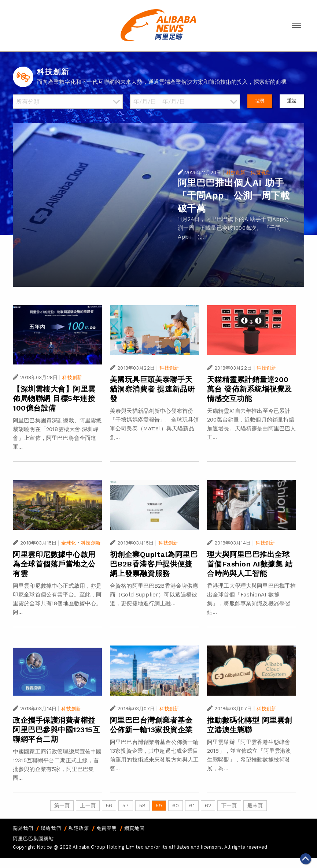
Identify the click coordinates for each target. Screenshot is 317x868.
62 (208, 805)
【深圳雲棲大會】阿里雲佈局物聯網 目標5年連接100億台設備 (54, 399)
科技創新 (236, 173)
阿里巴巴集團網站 (33, 839)
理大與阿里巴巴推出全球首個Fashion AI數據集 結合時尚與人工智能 (250, 564)
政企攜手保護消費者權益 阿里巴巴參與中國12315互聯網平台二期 (56, 730)
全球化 (68, 543)
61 (192, 805)
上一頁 (88, 805)
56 (109, 805)
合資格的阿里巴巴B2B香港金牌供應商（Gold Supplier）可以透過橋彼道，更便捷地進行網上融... (154, 595)
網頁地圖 (134, 828)
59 (159, 805)
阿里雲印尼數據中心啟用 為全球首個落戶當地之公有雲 (54, 564)
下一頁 (229, 805)
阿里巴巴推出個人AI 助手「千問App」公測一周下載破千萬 (234, 196)
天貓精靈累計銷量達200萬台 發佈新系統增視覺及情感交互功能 (250, 389)
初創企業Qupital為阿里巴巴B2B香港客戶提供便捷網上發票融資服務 (154, 564)
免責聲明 (107, 828)
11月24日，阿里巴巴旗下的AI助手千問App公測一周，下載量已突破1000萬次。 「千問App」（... (233, 228)
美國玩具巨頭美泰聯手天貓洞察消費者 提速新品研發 (152, 389)
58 (142, 805)
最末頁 (255, 805)
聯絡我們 (51, 828)
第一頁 (62, 805)
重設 (292, 101)
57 (126, 805)
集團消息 (260, 173)
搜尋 (260, 101)
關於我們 (23, 828)
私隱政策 (79, 828)
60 (176, 805)
